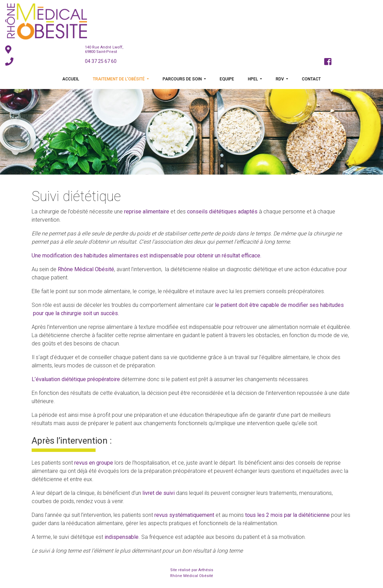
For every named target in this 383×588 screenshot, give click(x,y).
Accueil (71, 79)
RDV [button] (280, 79)
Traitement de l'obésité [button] (119, 79)
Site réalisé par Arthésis (192, 570)
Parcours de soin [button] (183, 79)
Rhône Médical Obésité (192, 576)
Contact (311, 79)
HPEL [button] (253, 79)
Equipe (227, 79)
